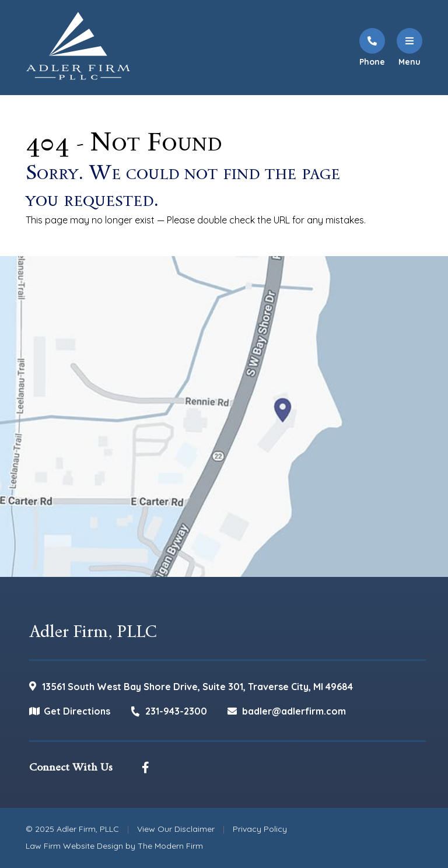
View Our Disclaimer (176, 829)
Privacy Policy (260, 829)
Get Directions (77, 711)
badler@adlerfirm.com (294, 711)
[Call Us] (372, 41)
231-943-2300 (176, 711)
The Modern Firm (170, 846)
